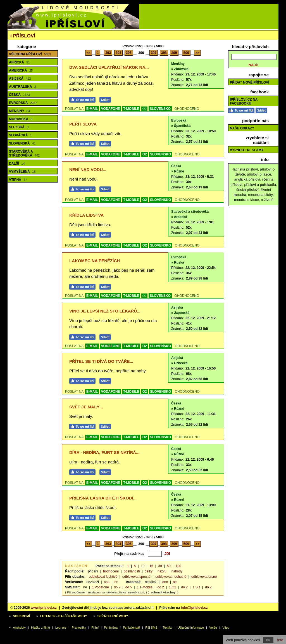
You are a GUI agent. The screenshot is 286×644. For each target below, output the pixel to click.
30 (160, 566)
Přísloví (23, 36)
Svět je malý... (86, 407)
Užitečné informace (191, 628)
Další (17, 164)
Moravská (21, 119)
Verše (213, 628)
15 (151, 566)
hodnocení (111, 571)
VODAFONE (111, 109)
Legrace (61, 628)
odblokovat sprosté (136, 577)
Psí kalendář (131, 628)
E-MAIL (92, 109)
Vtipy (226, 628)
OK (268, 640)
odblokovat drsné (204, 577)
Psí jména (111, 628)
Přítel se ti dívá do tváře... (101, 361)
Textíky (168, 628)
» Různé (178, 171)
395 (129, 53)
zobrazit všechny (163, 592)
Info (280, 640)
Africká (19, 62)
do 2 (117, 587)
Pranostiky (79, 628)
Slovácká (20, 135)
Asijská (20, 79)
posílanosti (132, 571)
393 (108, 53)
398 (164, 53)
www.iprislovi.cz (44, 608)
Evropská (23, 103)
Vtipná (18, 180)
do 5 (129, 587)
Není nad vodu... (88, 170)
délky (149, 571)
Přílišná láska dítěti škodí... (103, 498)
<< (89, 53)
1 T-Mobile (145, 587)
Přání (95, 628)
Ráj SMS (151, 628)
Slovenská (22, 143)
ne (116, 582)
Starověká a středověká (24, 153)
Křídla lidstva (86, 215)
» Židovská (180, 69)
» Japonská (180, 313)
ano (107, 582)
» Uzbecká (179, 363)
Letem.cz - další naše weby (64, 616)
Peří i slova (83, 124)
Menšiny (19, 111)
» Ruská (178, 262)
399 (174, 53)
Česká (19, 95)
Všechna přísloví (30, 54)
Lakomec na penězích (95, 261)
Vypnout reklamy (247, 150)
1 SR (196, 587)
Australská (22, 87)
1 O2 (173, 587)
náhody (177, 571)
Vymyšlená (22, 172)
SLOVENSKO (160, 109)
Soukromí (21, 616)
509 (186, 53)
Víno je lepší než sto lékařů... (105, 311)
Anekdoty (19, 628)
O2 (145, 109)
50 (169, 566)
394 (118, 53)
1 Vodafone (100, 587)
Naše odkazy (242, 128)
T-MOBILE (131, 109)
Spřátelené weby (113, 616)
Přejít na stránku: (129, 554)
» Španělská (181, 126)
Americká (21, 70)
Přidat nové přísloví (249, 82)
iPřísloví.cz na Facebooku (244, 101)
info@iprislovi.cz (194, 608)
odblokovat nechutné (171, 577)
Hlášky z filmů (40, 628)
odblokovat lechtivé (103, 577)
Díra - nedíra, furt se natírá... (104, 452)
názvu (162, 571)
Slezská (19, 127)
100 (178, 566)
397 (154, 53)
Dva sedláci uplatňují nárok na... (109, 67)
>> (197, 53)
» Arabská (179, 217)
